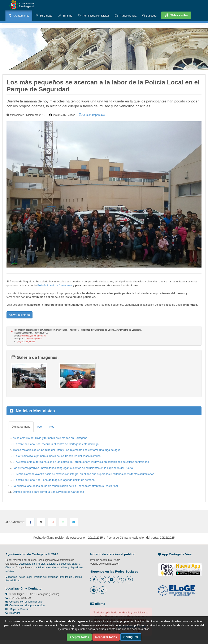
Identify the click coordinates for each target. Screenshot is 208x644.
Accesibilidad (13, 581)
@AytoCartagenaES (26, 342)
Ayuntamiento (19, 16)
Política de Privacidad (46, 577)
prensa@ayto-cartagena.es (33, 336)
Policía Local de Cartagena (55, 285)
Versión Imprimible (92, 115)
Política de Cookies (71, 577)
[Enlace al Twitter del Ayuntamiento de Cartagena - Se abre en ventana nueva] (103, 580)
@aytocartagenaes (33, 339)
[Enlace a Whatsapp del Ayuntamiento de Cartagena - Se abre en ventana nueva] (129, 580)
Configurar (131, 637)
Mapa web (11, 577)
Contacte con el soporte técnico (27, 605)
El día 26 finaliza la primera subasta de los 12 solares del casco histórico (57, 456)
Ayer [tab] (40, 427)
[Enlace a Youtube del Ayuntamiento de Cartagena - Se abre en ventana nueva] (111, 580)
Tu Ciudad (44, 16)
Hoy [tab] (52, 427)
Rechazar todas (106, 637)
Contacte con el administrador (26, 602)
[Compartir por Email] (52, 522)
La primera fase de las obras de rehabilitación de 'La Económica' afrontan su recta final (65, 486)
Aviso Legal (26, 577)
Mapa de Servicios (18, 609)
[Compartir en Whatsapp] (63, 522)
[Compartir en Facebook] (30, 522)
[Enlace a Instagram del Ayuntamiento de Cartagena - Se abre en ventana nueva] (120, 580)
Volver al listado (19, 315)
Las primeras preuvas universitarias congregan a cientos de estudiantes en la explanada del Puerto (73, 468)
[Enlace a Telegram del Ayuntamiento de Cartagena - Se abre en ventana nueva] (94, 590)
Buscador (150, 16)
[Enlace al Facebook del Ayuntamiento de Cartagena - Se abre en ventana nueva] (94, 580)
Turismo (65, 16)
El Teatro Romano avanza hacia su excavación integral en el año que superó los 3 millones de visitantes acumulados (83, 474)
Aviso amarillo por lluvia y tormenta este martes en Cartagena (50, 438)
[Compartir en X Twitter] (41, 522)
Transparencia (126, 16)
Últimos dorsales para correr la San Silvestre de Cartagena (48, 492)
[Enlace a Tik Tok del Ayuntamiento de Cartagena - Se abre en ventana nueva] (103, 590)
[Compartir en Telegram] (74, 522)
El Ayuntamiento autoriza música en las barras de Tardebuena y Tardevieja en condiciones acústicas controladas (81, 462)
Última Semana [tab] (21, 427)
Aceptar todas (79, 637)
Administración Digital (94, 16)
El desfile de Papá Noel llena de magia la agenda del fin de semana (54, 480)
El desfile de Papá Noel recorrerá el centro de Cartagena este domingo (56, 444)
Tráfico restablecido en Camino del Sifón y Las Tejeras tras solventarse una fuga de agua (67, 450)
